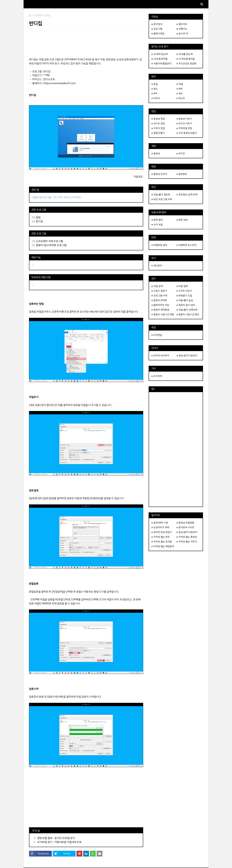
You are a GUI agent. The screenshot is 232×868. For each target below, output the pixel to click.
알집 (38, 217)
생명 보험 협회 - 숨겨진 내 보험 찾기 (56, 838)
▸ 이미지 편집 (158, 128)
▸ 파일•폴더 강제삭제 (187, 310)
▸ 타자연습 (157, 335)
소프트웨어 (38, 15)
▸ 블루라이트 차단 (160, 305)
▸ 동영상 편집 (158, 119)
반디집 (39, 221)
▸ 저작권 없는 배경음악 (163, 546)
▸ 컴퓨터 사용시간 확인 (188, 314)
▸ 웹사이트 (182, 24)
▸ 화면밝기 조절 (184, 296)
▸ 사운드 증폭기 (159, 291)
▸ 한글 (155, 84)
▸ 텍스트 (181, 98)
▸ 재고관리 (157, 266)
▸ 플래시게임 (158, 34)
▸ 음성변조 (182, 174)
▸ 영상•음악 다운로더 (187, 356)
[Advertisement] (86, 45)
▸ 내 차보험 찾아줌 (186, 59)
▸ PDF (180, 89)
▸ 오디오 (181, 153)
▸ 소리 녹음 (157, 224)
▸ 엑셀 (180, 84)
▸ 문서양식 (157, 24)
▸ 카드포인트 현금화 (187, 64)
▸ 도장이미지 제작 (160, 527)
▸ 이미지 (156, 98)
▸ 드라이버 (157, 376)
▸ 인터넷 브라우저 (160, 356)
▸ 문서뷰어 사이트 (186, 527)
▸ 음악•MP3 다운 (160, 523)
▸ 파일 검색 (157, 286)
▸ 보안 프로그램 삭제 (162, 199)
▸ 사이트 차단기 (184, 291)
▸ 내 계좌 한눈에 (160, 54)
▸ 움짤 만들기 (158, 133)
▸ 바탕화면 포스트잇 (187, 245)
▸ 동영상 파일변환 (186, 523)
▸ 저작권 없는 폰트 (161, 537)
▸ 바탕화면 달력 (159, 245)
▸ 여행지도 (182, 29)
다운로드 (138, 177)
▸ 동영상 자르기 (184, 119)
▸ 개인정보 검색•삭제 (187, 195)
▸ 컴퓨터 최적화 (159, 300)
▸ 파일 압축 (182, 286)
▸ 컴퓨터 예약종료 (160, 310)
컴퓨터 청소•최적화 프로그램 (51, 245)
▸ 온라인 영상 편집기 (162, 532)
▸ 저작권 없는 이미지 (187, 542)
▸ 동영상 (156, 153)
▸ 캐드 (180, 93)
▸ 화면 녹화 (182, 220)
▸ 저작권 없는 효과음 (162, 542)
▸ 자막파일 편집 (184, 128)
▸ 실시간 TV (183, 34)
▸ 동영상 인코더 (159, 174)
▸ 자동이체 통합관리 (162, 64)
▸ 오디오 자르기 (184, 123)
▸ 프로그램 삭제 (159, 296)
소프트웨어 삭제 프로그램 (49, 241)
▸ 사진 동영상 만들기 (187, 133)
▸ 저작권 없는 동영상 (187, 537)
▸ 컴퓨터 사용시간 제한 (163, 314)
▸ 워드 (155, 89)
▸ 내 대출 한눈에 (185, 54)
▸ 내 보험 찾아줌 (160, 59)
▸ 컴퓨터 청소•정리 (186, 305)
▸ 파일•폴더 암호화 (161, 195)
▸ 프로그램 (157, 29)
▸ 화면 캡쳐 (157, 220)
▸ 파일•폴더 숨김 (185, 300)
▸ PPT (155, 93)
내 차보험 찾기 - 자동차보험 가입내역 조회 (59, 842)
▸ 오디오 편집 (158, 123)
